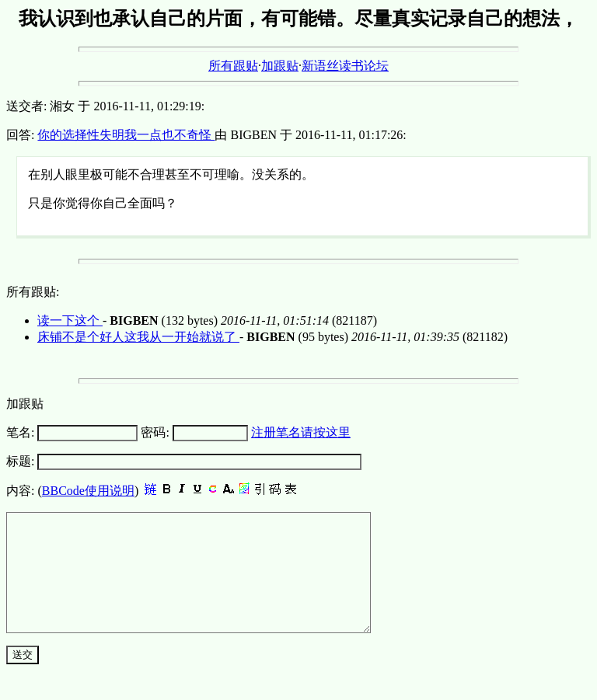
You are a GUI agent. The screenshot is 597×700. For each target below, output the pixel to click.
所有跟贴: (33, 292)
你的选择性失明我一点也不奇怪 (126, 135)
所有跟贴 (233, 66)
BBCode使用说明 (88, 491)
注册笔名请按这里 (301, 432)
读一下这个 (70, 320)
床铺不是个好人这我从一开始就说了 (138, 337)
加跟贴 (280, 66)
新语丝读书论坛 (345, 66)
